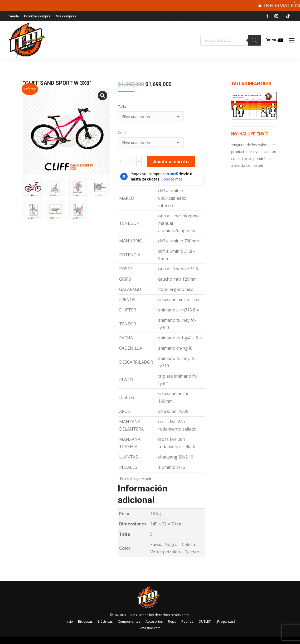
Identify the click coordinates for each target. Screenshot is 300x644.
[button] (103, 96)
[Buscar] (254, 40)
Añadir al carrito (171, 162)
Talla (122, 107)
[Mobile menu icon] (292, 40)
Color (122, 132)
